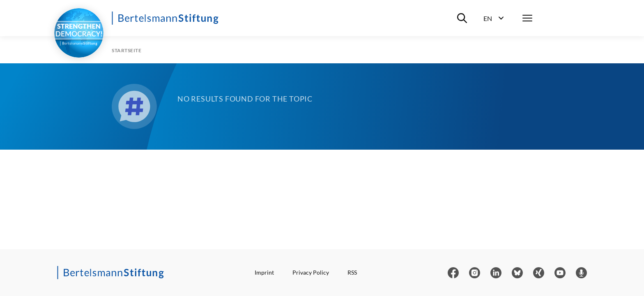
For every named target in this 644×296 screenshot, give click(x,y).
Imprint (264, 272)
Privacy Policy (311, 272)
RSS (352, 272)
